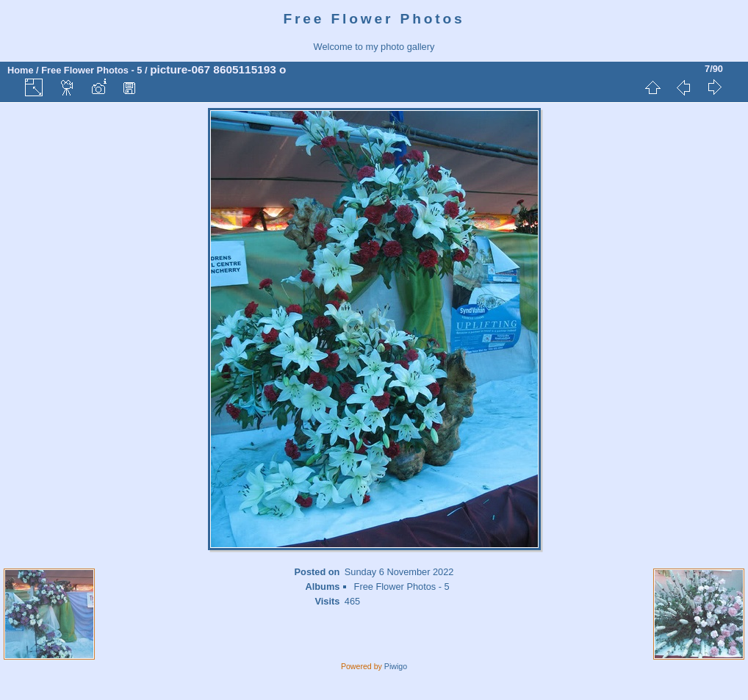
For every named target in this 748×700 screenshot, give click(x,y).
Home (21, 70)
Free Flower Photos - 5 (91, 70)
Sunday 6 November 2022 (399, 572)
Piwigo (396, 666)
